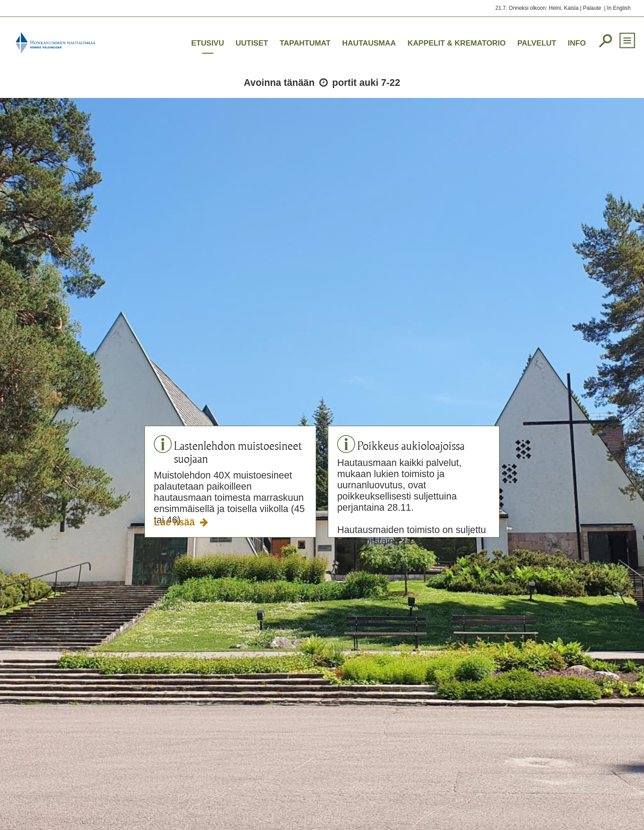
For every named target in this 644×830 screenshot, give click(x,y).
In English (619, 8)
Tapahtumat (305, 43)
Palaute (592, 8)
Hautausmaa (369, 43)
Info (577, 43)
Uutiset (252, 43)
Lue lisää (176, 522)
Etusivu (207, 43)
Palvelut (537, 43)
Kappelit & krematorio (457, 43)
